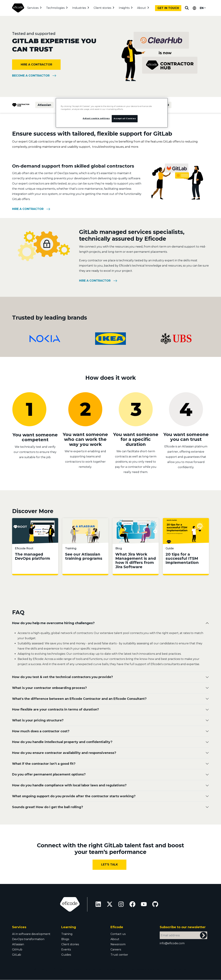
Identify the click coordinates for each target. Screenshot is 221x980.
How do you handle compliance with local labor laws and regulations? (69, 785)
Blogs (65, 939)
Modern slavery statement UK (146, 969)
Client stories (102, 8)
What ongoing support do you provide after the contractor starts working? (74, 796)
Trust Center (178, 969)
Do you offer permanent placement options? (49, 774)
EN (202, 8)
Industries (79, 8)
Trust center (119, 955)
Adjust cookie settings (108, 969)
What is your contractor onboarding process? (49, 688)
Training (67, 934)
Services (33, 8)
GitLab (17, 955)
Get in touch (168, 8)
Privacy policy (81, 969)
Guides (66, 955)
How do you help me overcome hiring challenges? (53, 623)
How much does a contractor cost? (41, 731)
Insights (124, 8)
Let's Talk (110, 865)
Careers (116, 950)
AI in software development (31, 934)
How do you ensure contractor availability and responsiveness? (64, 753)
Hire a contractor (36, 65)
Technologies (55, 8)
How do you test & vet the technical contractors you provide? (63, 677)
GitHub (17, 950)
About (141, 8)
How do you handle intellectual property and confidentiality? (62, 742)
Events (66, 950)
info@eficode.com (172, 943)
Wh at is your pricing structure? (38, 720)
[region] (112, 113)
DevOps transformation (28, 939)
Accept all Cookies (125, 119)
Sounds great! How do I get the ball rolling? (48, 807)
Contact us (118, 934)
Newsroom (118, 944)
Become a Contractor (31, 76)
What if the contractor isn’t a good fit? (44, 764)
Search (187, 8)
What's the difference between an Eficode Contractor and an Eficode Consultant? (79, 699)
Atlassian (44, 105)
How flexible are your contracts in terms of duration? (56, 709)
